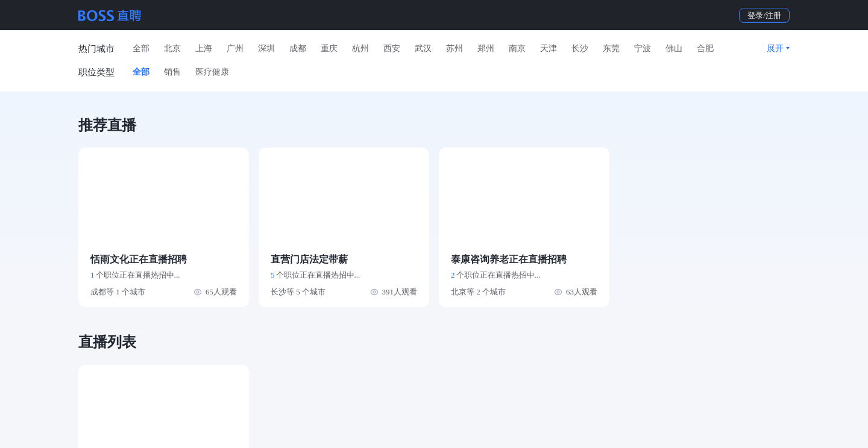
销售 (172, 72)
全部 (141, 48)
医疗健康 (212, 72)
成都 (298, 48)
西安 (392, 48)
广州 (235, 48)
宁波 (643, 48)
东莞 (611, 48)
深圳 (266, 48)
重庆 (329, 48)
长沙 (580, 48)
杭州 (360, 48)
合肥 (705, 48)
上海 (204, 48)
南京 (517, 48)
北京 (172, 48)
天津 (549, 48)
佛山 (674, 48)
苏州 (454, 48)
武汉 (423, 48)
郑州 (486, 48)
